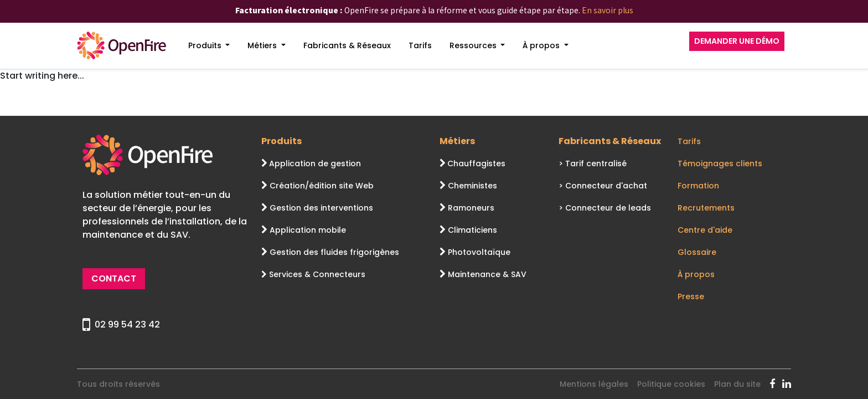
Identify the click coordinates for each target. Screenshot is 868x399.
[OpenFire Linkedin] (787, 384)
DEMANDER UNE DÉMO (737, 41)
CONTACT (114, 278)
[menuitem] (209, 46)
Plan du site (737, 384)
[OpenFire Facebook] (776, 384)
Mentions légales (594, 384)
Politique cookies (671, 384)
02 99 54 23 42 (121, 325)
